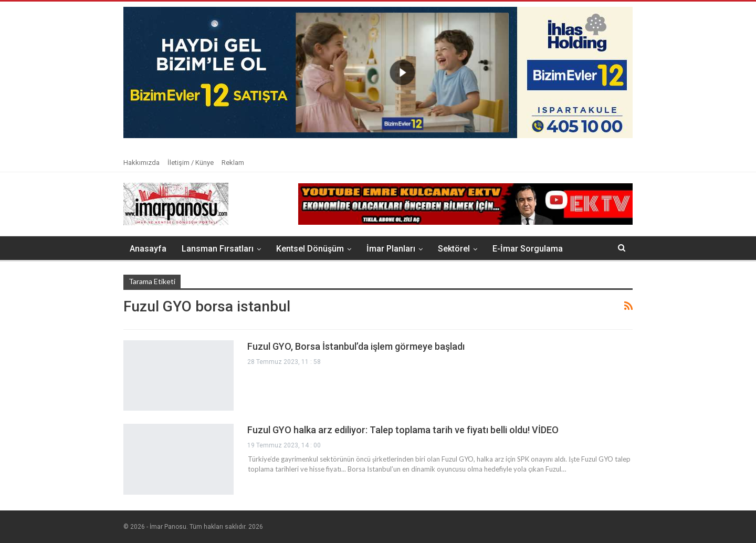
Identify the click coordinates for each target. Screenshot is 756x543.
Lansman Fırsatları (218, 249)
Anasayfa (148, 249)
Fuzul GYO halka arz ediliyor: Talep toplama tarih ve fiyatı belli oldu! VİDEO (403, 430)
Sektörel (454, 249)
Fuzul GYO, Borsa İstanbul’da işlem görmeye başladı (356, 346)
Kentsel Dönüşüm (310, 249)
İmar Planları (391, 249)
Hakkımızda (141, 163)
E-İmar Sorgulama (528, 249)
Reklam (233, 163)
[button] (378, 72)
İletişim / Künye (191, 163)
